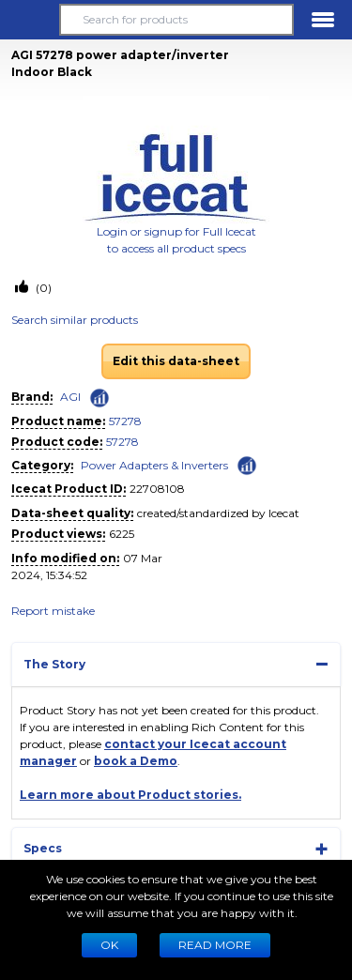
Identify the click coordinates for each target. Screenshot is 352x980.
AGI (70, 397)
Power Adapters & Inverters (154, 465)
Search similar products (75, 320)
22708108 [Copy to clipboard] (157, 489)
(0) (42, 288)
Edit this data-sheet (176, 361)
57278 (125, 421)
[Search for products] (176, 20)
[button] (29, 20)
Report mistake (53, 611)
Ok (109, 945)
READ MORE (215, 945)
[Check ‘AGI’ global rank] (99, 398)
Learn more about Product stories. (130, 795)
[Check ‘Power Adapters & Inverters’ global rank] (247, 464)
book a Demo (136, 761)
